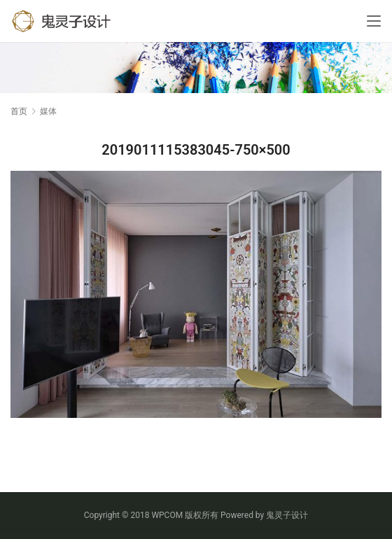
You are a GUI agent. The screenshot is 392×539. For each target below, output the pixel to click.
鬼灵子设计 (287, 515)
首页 (19, 111)
